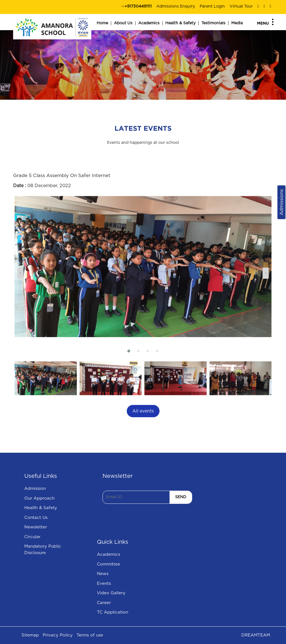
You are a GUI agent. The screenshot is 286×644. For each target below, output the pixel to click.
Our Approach (39, 498)
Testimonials (213, 23)
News (103, 574)
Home (102, 23)
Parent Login (212, 6)
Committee (109, 564)
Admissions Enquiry (176, 6)
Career (104, 603)
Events (104, 584)
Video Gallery (111, 593)
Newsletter (36, 527)
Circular (32, 537)
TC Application (113, 612)
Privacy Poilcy (58, 635)
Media (237, 23)
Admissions (281, 202)
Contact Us (36, 518)
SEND (181, 497)
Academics (149, 23)
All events (143, 411)
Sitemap (30, 635)
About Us (123, 23)
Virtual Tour (241, 6)
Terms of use (90, 635)
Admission (35, 489)
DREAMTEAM (256, 635)
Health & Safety (180, 23)
